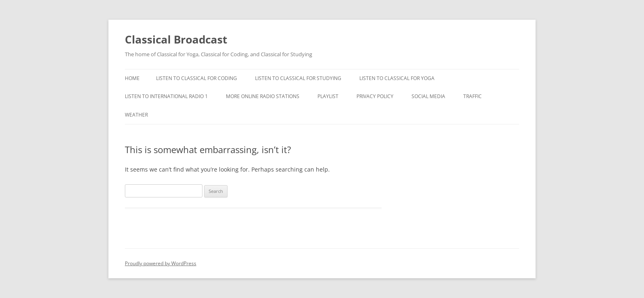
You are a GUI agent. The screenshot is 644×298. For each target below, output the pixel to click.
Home (132, 78)
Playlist (328, 96)
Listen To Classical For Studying (298, 78)
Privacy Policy (375, 96)
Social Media (428, 96)
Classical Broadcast (176, 39)
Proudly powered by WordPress (161, 263)
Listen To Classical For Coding (197, 78)
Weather (136, 115)
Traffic (473, 96)
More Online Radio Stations (263, 96)
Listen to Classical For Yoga (397, 78)
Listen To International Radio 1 (166, 96)
